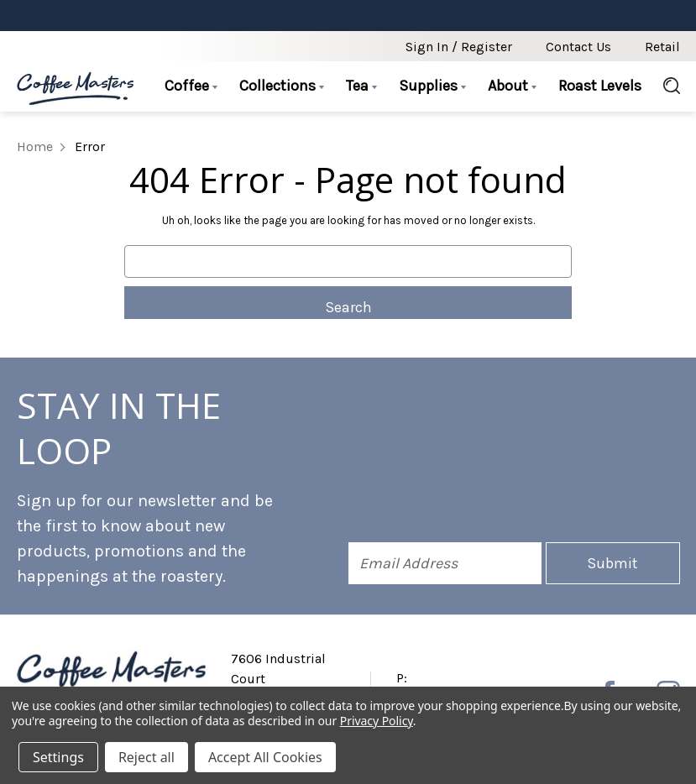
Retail (662, 47)
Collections (282, 86)
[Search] (666, 86)
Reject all (147, 757)
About (512, 86)
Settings (58, 757)
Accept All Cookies (265, 757)
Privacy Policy (377, 721)
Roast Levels (600, 86)
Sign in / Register (459, 47)
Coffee (191, 86)
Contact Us (578, 47)
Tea (361, 86)
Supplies (432, 86)
